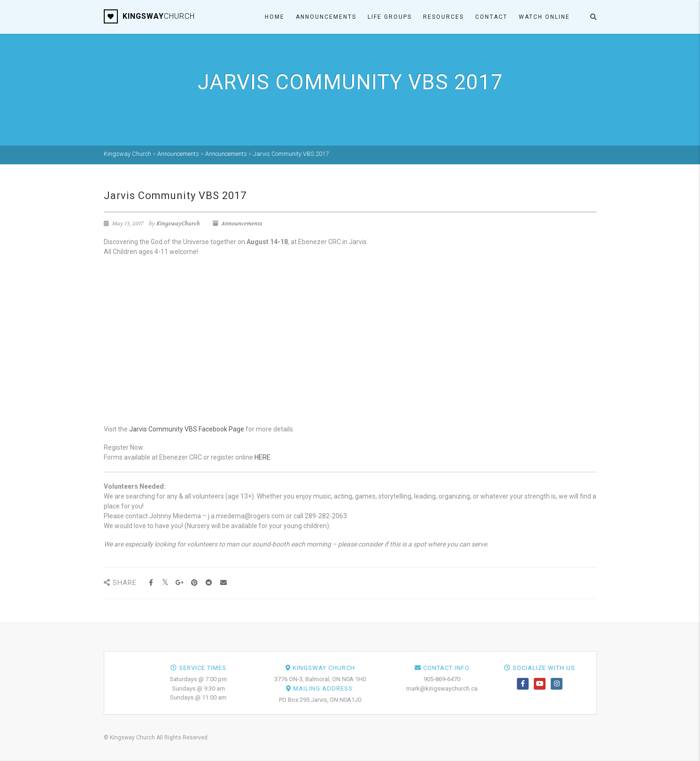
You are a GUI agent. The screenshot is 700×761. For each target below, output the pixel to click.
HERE (262, 457)
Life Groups (390, 17)
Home (275, 17)
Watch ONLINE (544, 17)
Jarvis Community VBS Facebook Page (187, 429)
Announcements (326, 17)
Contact (491, 17)
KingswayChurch (178, 223)
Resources (443, 17)
